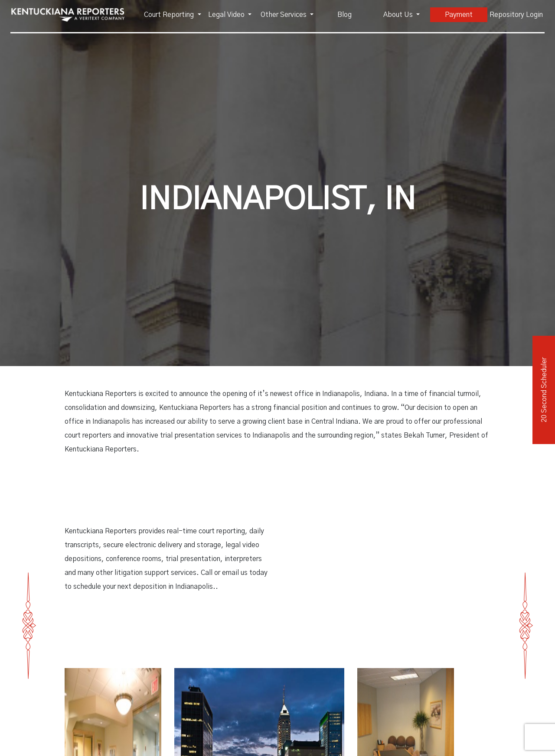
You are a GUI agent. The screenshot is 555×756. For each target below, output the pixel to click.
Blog (344, 15)
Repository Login (516, 15)
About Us (399, 15)
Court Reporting (170, 15)
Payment (459, 15)
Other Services (284, 15)
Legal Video (227, 15)
